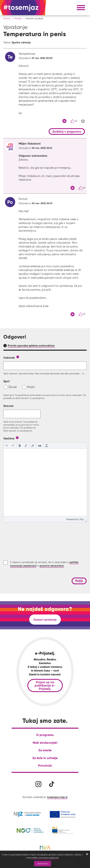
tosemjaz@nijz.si (57, 797)
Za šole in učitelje (45, 758)
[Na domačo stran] (21, 8)
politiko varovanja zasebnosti (45, 858)
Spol (6, 381)
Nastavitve (43, 864)
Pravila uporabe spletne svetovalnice (31, 345)
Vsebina (9, 438)
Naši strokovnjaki (45, 743)
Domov (7, 18)
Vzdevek (9, 358)
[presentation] (7, 446)
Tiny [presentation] (82, 519)
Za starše (45, 750)
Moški (31, 387)
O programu (45, 735)
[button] (7, 446)
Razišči (18, 18)
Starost (9, 406)
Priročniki (45, 766)
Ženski (13, 387)
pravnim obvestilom (52, 566)
